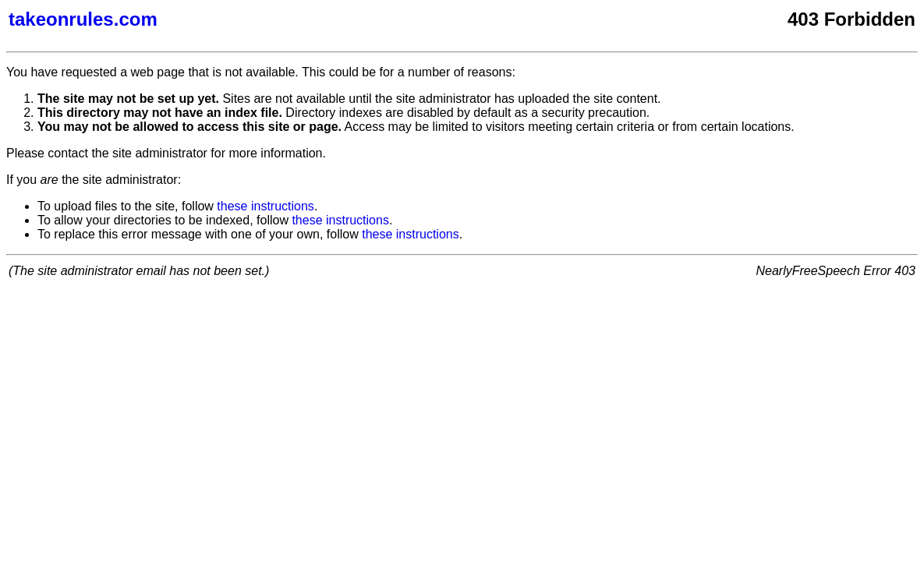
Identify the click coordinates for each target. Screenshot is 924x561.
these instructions (266, 206)
